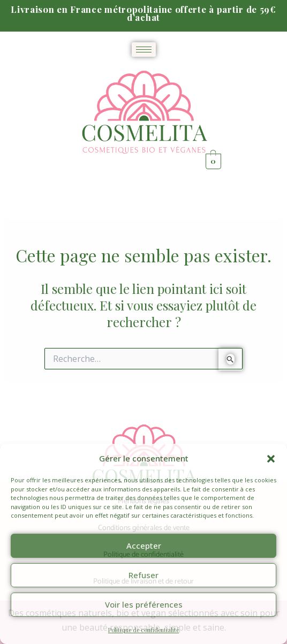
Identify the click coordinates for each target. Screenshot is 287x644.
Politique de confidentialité (143, 630)
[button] (271, 459)
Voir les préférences (144, 604)
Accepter (144, 545)
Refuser (143, 575)
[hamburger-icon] (144, 50)
